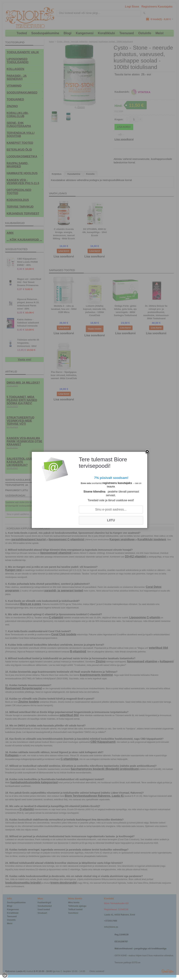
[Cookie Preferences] (5, 975)
